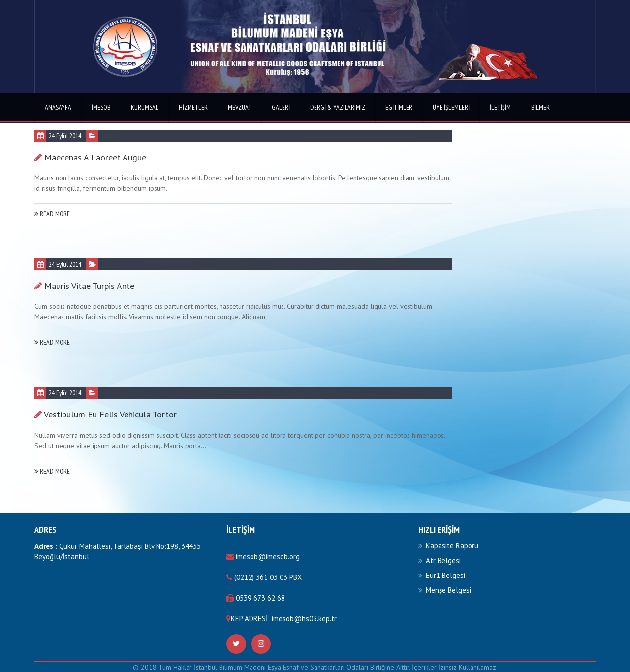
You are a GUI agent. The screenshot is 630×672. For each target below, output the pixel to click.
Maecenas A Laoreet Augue (95, 157)
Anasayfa (58, 107)
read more (52, 214)
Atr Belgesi (443, 560)
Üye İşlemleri (451, 107)
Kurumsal (145, 107)
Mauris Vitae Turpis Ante (89, 286)
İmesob (101, 107)
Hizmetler (193, 107)
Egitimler (399, 107)
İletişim (500, 107)
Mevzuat (240, 107)
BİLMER (540, 107)
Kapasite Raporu (452, 546)
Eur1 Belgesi (445, 575)
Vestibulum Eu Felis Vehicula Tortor (110, 414)
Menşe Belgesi (448, 590)
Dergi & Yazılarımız (338, 107)
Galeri (281, 107)
